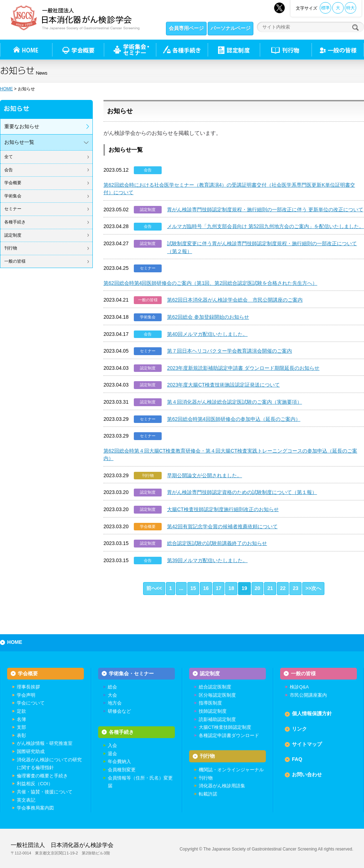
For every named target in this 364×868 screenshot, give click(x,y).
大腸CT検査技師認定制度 (225, 727)
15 (193, 588)
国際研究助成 (31, 751)
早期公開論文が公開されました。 (204, 475)
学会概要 (13, 183)
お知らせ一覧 (19, 142)
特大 (350, 8)
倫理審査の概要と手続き (42, 776)
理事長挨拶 (28, 687)
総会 (112, 687)
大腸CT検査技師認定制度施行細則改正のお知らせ (223, 509)
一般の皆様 (15, 261)
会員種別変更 (122, 770)
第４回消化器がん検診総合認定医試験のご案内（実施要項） (234, 402)
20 (258, 588)
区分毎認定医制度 (217, 695)
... (181, 588)
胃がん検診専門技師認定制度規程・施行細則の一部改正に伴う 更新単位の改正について (265, 210)
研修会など (119, 711)
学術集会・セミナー (131, 673)
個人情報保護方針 (312, 713)
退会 (112, 754)
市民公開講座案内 (308, 695)
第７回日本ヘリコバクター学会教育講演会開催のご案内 (229, 351)
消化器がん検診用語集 (222, 786)
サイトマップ (307, 744)
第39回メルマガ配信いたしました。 (207, 560)
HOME (6, 89)
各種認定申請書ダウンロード (229, 735)
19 (244, 588)
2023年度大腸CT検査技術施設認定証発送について (223, 385)
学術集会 (13, 196)
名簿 (21, 719)
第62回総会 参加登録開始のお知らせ (208, 317)
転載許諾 (208, 794)
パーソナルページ (231, 28)
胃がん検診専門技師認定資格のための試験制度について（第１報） (242, 492)
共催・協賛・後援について (45, 792)
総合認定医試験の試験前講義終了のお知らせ (217, 543)
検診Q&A (299, 687)
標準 (325, 8)
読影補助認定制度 (217, 719)
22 (283, 588)
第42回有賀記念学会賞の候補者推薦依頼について (222, 526)
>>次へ (313, 588)
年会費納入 (119, 761)
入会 (112, 745)
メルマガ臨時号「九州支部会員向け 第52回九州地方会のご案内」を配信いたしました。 (266, 226)
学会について (31, 703)
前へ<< (154, 588)
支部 (21, 727)
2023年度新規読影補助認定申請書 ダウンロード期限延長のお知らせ (243, 368)
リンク (299, 729)
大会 (112, 695)
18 (231, 588)
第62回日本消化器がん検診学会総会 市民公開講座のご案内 (235, 300)
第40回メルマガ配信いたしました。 (207, 334)
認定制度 (234, 50)
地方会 (115, 703)
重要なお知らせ (22, 126)
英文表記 (26, 800)
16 (206, 588)
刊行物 (286, 50)
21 (270, 588)
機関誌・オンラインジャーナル (231, 770)
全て (9, 157)
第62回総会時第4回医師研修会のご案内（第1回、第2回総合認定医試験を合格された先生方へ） (210, 283)
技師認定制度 (213, 711)
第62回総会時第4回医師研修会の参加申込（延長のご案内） (234, 419)
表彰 (21, 735)
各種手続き (182, 50)
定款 (21, 711)
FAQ (297, 759)
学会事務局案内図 (35, 808)
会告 (9, 170)
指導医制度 (210, 703)
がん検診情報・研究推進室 (45, 743)
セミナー (13, 209)
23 (295, 588)
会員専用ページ (186, 28)
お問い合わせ (307, 774)
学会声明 (26, 695)
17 (219, 588)
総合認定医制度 (215, 687)
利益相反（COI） (35, 784)
